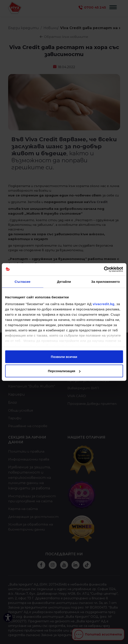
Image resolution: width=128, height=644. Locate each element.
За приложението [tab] (105, 281)
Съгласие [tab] (22, 281)
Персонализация (64, 371)
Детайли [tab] (64, 281)
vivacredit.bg (104, 304)
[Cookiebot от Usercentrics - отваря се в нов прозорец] (104, 269)
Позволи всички (64, 356)
